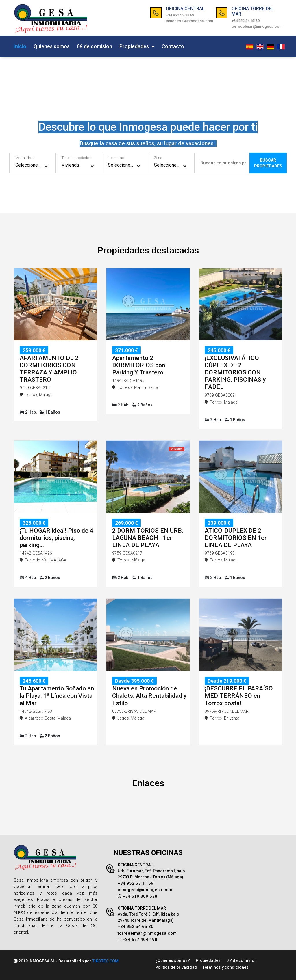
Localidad (116, 158)
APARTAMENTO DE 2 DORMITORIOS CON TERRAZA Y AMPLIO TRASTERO (49, 369)
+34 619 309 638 (137, 896)
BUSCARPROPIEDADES (270, 163)
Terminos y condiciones (226, 967)
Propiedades (135, 46)
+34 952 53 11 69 (180, 15)
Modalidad (24, 158)
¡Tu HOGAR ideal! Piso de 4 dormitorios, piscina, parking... (57, 538)
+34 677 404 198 (137, 940)
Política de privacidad (176, 967)
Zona (158, 158)
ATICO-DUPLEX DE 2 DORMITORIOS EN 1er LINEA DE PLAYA (236, 538)
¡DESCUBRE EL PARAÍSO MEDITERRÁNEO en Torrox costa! (239, 696)
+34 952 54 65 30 (246, 21)
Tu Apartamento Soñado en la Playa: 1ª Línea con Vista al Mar (57, 696)
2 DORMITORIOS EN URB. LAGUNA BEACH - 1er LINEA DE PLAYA (148, 538)
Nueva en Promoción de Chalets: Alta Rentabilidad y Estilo (149, 696)
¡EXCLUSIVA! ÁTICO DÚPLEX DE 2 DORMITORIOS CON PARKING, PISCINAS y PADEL (235, 373)
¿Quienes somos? (173, 960)
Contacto (173, 46)
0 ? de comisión (242, 960)
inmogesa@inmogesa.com (189, 21)
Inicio (20, 46)
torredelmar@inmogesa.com (257, 26)
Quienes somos (52, 46)
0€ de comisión (95, 46)
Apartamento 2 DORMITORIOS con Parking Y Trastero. (139, 365)
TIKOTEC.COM (105, 961)
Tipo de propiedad (77, 158)
